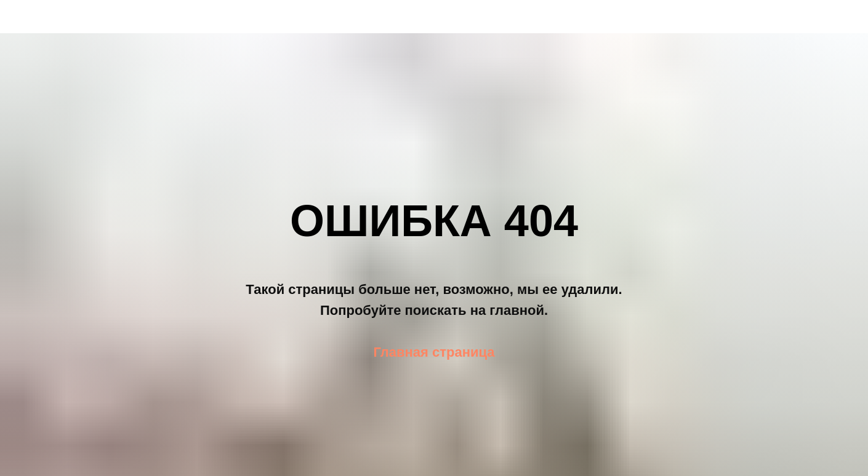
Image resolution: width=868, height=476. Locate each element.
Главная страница (434, 352)
